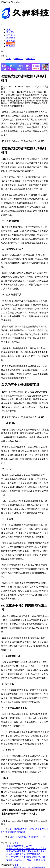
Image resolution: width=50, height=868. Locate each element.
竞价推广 (30, 59)
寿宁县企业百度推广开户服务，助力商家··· (26, 849)
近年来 (37, 817)
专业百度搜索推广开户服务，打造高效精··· (26, 860)
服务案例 (11, 41)
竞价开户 (11, 32)
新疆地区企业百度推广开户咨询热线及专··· (26, 851)
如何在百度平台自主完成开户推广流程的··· (26, 857)
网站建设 (11, 38)
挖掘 (26, 817)
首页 (9, 59)
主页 (9, 29)
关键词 (20, 817)
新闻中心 (11, 43)
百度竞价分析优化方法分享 (19, 846)
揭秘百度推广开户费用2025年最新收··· (24, 854)
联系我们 (11, 46)
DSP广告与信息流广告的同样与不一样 (27, 833)
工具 (31, 817)
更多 (17, 843)
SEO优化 (11, 35)
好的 (15, 817)
